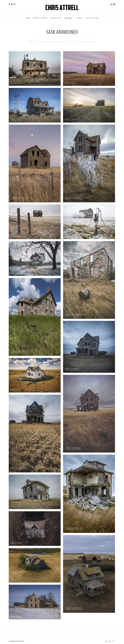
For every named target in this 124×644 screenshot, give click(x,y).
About (80, 18)
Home (28, 18)
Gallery (68, 18)
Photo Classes (40, 18)
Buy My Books (92, 18)
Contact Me (56, 18)
